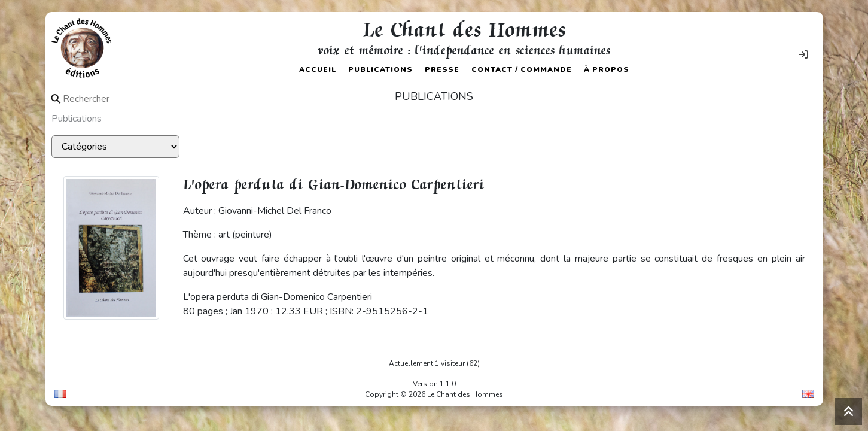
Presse (442, 69)
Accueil (318, 69)
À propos (607, 69)
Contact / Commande (522, 69)
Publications (380, 69)
